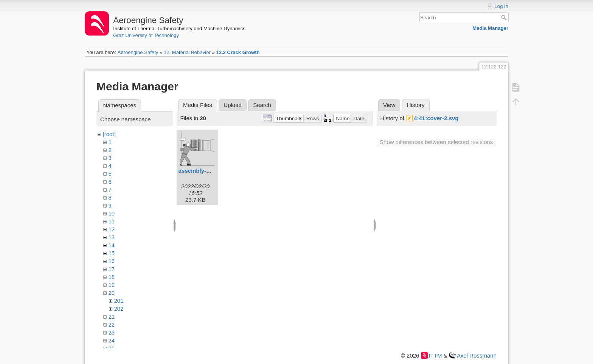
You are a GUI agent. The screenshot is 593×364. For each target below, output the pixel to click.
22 (112, 325)
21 (112, 317)
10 (112, 213)
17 (112, 269)
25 (112, 348)
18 (112, 277)
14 (112, 245)
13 (112, 237)
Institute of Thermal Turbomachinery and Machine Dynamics (179, 29)
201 (119, 301)
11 (112, 221)
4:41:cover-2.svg (436, 118)
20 (112, 293)
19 (112, 285)
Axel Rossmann (477, 355)
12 (112, 229)
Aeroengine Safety (138, 52)
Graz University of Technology (146, 35)
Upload (233, 105)
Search (505, 17)
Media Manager (490, 28)
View (389, 105)
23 (112, 332)
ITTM (435, 355)
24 (112, 340)
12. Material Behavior (187, 52)
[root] (109, 134)
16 (112, 261)
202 (119, 309)
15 (112, 253)
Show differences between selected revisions (436, 142)
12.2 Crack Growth (238, 52)
